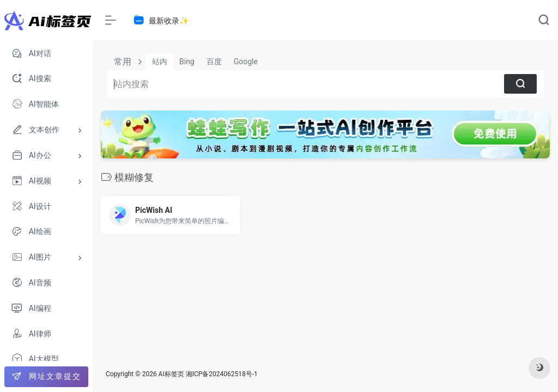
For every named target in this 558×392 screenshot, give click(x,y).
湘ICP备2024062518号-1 (222, 374)
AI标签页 (171, 374)
